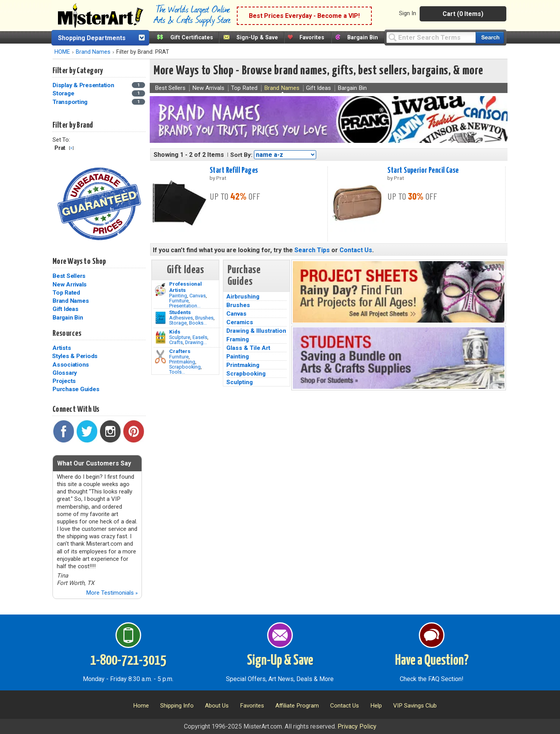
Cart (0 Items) (463, 14)
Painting (178, 296)
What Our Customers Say (94, 463)
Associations (71, 365)
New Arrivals (70, 284)
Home (141, 706)
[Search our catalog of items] (490, 38)
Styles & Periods (75, 356)
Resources (67, 334)
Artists (62, 348)
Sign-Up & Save (257, 38)
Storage (178, 323)
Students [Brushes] (180, 312)
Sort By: (241, 155)
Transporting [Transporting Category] (71, 102)
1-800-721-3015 (128, 661)
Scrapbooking (185, 367)
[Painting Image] (160, 290)
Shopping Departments (92, 38)
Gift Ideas (66, 309)
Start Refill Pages (234, 170)
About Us (217, 706)
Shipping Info (177, 706)
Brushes (204, 318)
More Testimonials (112, 593)
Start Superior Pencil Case (423, 170)
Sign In (408, 13)
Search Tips (312, 250)
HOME (62, 52)
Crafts (176, 342)
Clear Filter (71, 148)
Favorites (312, 38)
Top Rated (66, 293)
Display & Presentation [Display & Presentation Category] (84, 85)
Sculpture (180, 337)
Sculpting (240, 382)
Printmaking (182, 362)
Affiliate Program (297, 706)
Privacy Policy (357, 726)
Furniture (179, 301)
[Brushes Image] (160, 318)
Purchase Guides (76, 389)
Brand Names (93, 52)
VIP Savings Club (415, 706)
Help (376, 706)
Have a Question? (432, 661)
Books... (198, 323)
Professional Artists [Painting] (185, 287)
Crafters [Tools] (180, 351)
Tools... (177, 372)
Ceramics (240, 322)
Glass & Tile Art (248, 348)
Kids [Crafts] (175, 332)
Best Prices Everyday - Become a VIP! (304, 16)
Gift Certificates (192, 38)
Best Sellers (69, 276)
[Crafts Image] (160, 337)
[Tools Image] (160, 357)
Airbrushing (243, 297)
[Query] (431, 37)
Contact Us (356, 250)
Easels (200, 337)
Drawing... (196, 342)
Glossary (65, 373)
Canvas (198, 296)
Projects (64, 381)
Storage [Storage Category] (64, 93)
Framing (238, 339)
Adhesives (181, 318)
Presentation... (185, 306)
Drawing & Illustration (256, 331)
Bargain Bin (363, 38)
